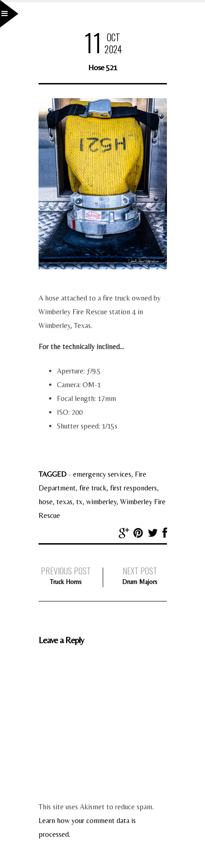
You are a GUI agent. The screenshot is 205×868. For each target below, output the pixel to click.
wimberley (101, 502)
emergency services (102, 474)
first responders (133, 488)
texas (64, 502)
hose (46, 502)
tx (79, 502)
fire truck (93, 488)
